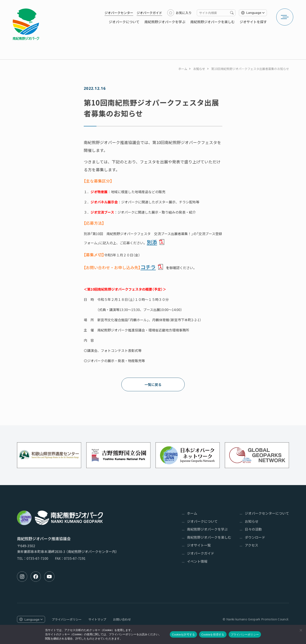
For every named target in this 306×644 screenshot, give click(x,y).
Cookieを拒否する (213, 635)
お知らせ (199, 69)
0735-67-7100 (37, 558)
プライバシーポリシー (245, 635)
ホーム (183, 69)
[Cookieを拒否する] (301, 630)
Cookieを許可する (183, 635)
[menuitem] (119, 13)
